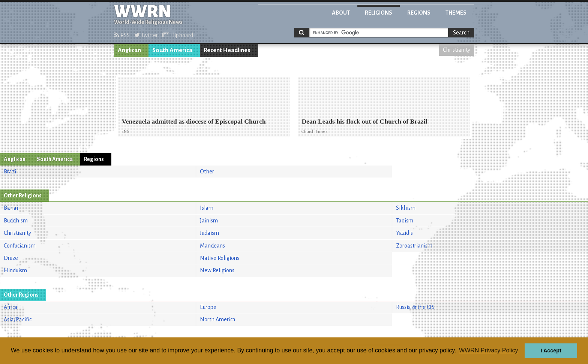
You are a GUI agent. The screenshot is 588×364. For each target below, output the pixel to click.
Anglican (129, 50)
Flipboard (178, 35)
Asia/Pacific (18, 319)
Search (461, 33)
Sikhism (406, 208)
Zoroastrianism (414, 246)
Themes (456, 13)
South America (172, 50)
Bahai (11, 208)
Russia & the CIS (415, 307)
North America (218, 319)
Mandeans (212, 246)
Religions (379, 13)
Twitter (146, 35)
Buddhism (16, 221)
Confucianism (20, 246)
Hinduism (15, 270)
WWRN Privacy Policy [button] (488, 350)
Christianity (457, 50)
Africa (11, 307)
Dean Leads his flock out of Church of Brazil (364, 121)
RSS (122, 35)
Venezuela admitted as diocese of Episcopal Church (193, 121)
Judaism (209, 233)
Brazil (11, 172)
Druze (11, 258)
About (341, 13)
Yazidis (404, 233)
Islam (207, 208)
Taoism (405, 221)
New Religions (217, 270)
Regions (419, 13)
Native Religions (220, 258)
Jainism (209, 221)
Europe (208, 307)
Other (207, 172)
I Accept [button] (551, 351)
